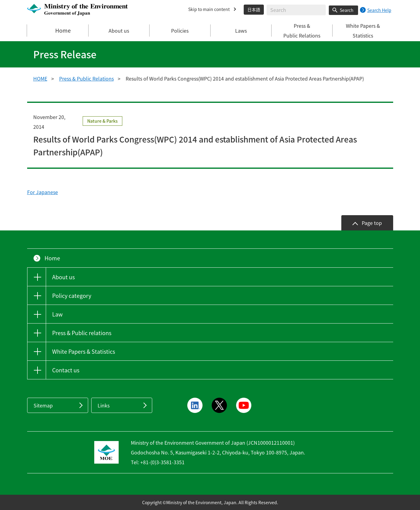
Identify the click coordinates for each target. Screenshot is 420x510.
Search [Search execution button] (347, 10)
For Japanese (43, 192)
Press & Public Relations (86, 78)
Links (104, 405)
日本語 (254, 9)
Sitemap (43, 405)
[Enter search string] (296, 10)
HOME (40, 78)
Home (58, 31)
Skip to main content (209, 9)
